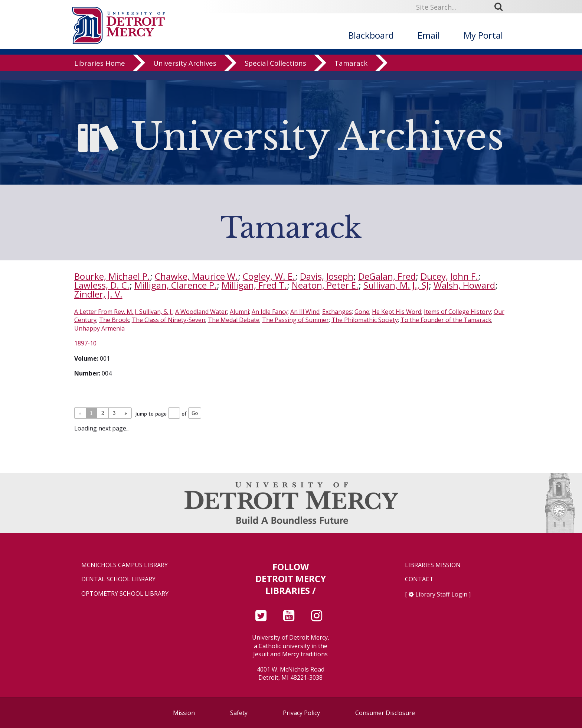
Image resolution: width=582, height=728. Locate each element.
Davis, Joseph (327, 276)
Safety (239, 713)
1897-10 (85, 343)
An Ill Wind (305, 312)
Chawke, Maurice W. (196, 276)
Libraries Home (100, 72)
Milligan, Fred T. (254, 285)
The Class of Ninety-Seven (169, 320)
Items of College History (457, 312)
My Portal (483, 35)
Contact (419, 579)
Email (429, 35)
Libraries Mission (433, 565)
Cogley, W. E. (269, 276)
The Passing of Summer (295, 320)
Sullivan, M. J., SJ (396, 285)
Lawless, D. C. (102, 285)
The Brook (114, 320)
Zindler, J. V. (98, 294)
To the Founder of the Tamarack (446, 320)
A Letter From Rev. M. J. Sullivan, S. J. (123, 312)
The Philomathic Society (365, 320)
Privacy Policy (301, 713)
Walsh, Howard (464, 285)
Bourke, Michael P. (112, 276)
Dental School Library (118, 579)
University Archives (185, 72)
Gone (362, 312)
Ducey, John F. (449, 276)
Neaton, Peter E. (325, 285)
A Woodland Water (201, 312)
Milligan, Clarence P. (176, 285)
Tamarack (351, 72)
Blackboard (371, 35)
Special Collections (275, 72)
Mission (184, 713)
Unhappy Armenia (99, 328)
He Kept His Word (397, 312)
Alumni (239, 312)
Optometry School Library (125, 594)
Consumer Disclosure (385, 713)
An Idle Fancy (270, 312)
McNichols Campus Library (125, 565)
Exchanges (337, 312)
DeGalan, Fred (387, 276)
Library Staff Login (441, 594)
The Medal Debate (234, 320)
